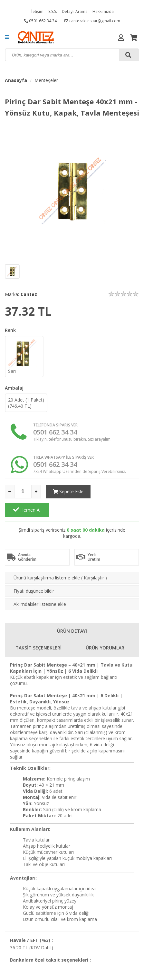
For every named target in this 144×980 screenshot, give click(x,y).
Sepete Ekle (68, 491)
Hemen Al (117, 491)
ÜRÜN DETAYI (72, 612)
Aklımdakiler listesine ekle (40, 586)
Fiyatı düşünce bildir (34, 572)
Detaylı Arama (75, 11)
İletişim (37, 11)
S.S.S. (53, 11)
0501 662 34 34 (40, 21)
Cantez (29, 294)
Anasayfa (16, 80)
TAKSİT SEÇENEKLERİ (38, 629)
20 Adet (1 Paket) (26, 403)
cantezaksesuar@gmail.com (92, 21)
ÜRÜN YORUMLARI (106, 629)
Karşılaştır (94, 559)
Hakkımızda (103, 11)
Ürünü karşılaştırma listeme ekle (47, 559)
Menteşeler (46, 80)
